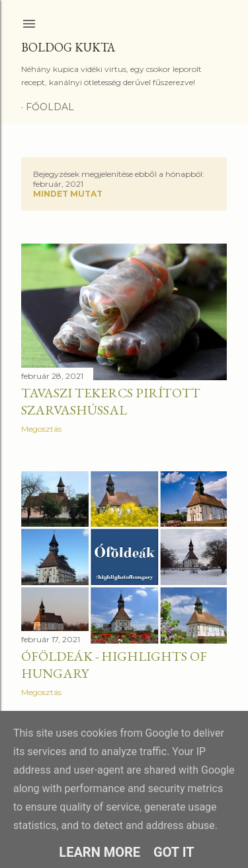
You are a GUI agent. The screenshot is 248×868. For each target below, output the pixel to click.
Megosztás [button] (41, 429)
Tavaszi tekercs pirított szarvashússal (111, 401)
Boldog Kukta (68, 47)
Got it (174, 852)
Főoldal (50, 107)
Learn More (100, 852)
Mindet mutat (68, 194)
